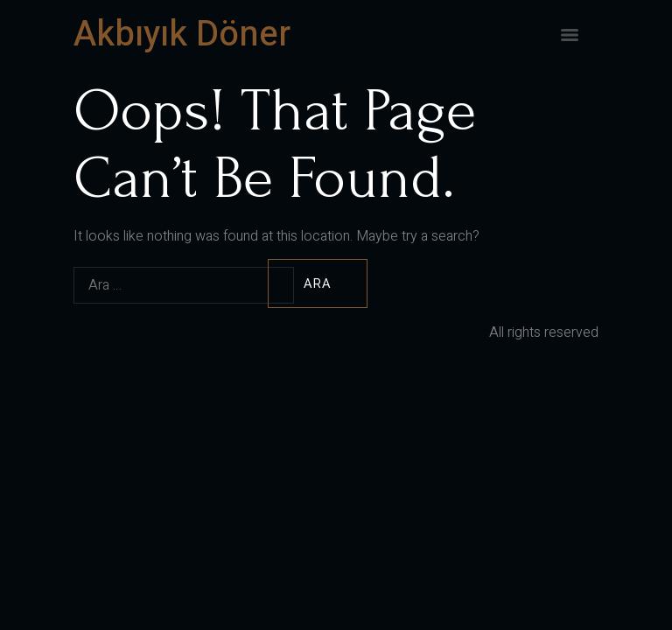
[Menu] (570, 35)
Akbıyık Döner (182, 35)
